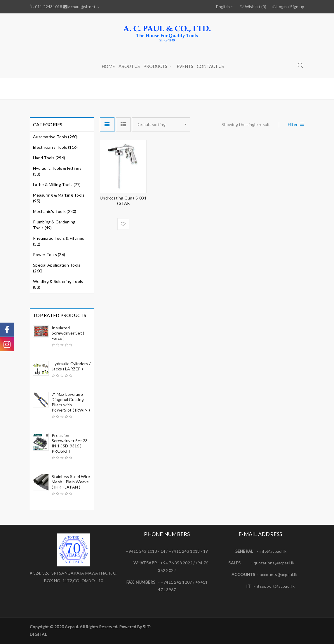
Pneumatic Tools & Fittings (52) (59, 241)
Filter (293, 124)
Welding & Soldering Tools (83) (58, 284)
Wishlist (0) (253, 7)
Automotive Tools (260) (55, 137)
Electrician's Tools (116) (55, 147)
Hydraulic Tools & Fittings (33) (57, 171)
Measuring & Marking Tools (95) (59, 198)
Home (231, 88)
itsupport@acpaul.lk (276, 586)
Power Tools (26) (49, 254)
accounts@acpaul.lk (279, 574)
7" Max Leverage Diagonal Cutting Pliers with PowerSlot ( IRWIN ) (71, 402)
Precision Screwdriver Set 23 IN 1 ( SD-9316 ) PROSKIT (70, 443)
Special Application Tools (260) (57, 268)
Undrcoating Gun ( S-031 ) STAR (123, 201)
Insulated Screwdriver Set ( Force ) (68, 333)
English (223, 7)
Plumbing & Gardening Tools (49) (54, 225)
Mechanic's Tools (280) (55, 211)
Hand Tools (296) (49, 158)
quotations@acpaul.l (273, 563)
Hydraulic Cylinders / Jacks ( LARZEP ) (71, 366)
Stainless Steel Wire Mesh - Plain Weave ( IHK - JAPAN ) (71, 482)
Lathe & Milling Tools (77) (57, 184)
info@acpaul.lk (273, 551)
